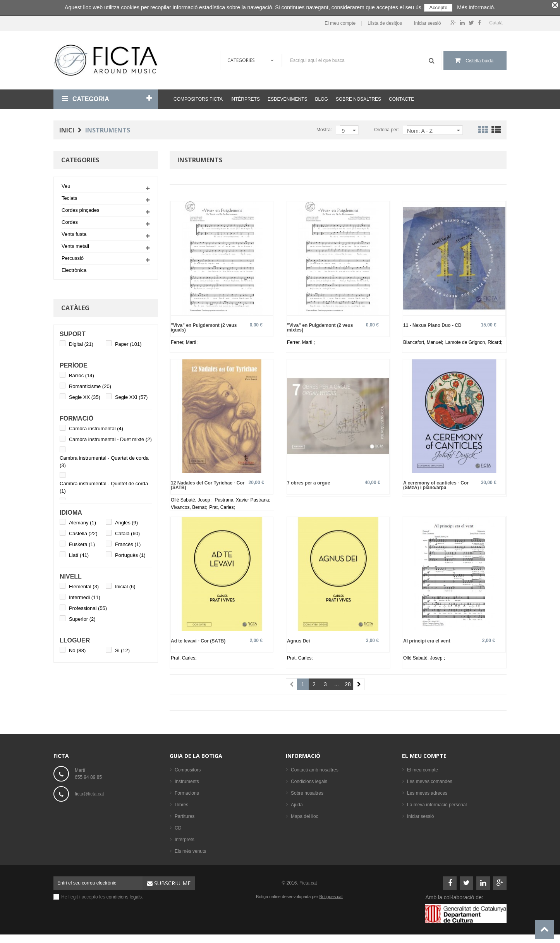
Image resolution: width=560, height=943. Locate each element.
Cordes (70, 221)
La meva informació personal (437, 803)
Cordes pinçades (81, 209)
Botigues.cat (331, 895)
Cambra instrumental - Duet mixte (110, 438)
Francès (128, 543)
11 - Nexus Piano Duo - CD (432, 323)
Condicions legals (309, 780)
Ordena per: (387, 128)
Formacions (187, 791)
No (77, 649)
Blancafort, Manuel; (424, 340)
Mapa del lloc (305, 814)
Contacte (401, 98)
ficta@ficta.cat (89, 792)
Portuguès (130, 554)
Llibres (181, 803)
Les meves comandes (430, 780)
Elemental (84, 585)
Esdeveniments (288, 98)
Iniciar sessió (427, 21)
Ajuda (297, 803)
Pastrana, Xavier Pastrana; (242, 498)
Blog (322, 98)
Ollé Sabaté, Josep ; (192, 498)
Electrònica (74, 269)
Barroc (82, 374)
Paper (128, 343)
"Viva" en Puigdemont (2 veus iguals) (204, 325)
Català (127, 532)
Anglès (126, 521)
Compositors (188, 768)
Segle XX (85, 396)
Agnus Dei (298, 639)
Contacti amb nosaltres (315, 768)
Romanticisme (90, 385)
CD (178, 826)
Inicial (125, 585)
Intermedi (85, 596)
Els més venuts (190, 849)
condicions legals (124, 895)
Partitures (185, 814)
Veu (66, 185)
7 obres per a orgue (308, 481)
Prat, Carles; (222, 506)
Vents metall (75, 245)
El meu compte (340, 21)
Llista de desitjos (385, 21)
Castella (83, 532)
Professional (88, 607)
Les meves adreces (427, 791)
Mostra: (324, 128)
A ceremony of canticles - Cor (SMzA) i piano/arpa (436, 484)
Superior (82, 618)
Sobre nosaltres (358, 98)
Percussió (73, 257)
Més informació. (476, 7)
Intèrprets (245, 98)
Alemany (82, 521)
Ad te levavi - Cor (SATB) (198, 639)
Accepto (438, 8)
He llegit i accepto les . (102, 895)
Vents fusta (74, 233)
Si (122, 649)
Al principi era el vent (427, 639)
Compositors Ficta (198, 98)
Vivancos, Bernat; (190, 506)
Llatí (79, 554)
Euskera (82, 543)
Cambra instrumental (96, 427)
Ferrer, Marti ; (185, 340)
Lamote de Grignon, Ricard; (474, 340)
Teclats (69, 197)
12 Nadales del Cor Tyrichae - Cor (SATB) (208, 484)
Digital (81, 343)
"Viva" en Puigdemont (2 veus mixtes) (320, 325)
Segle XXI (131, 396)
